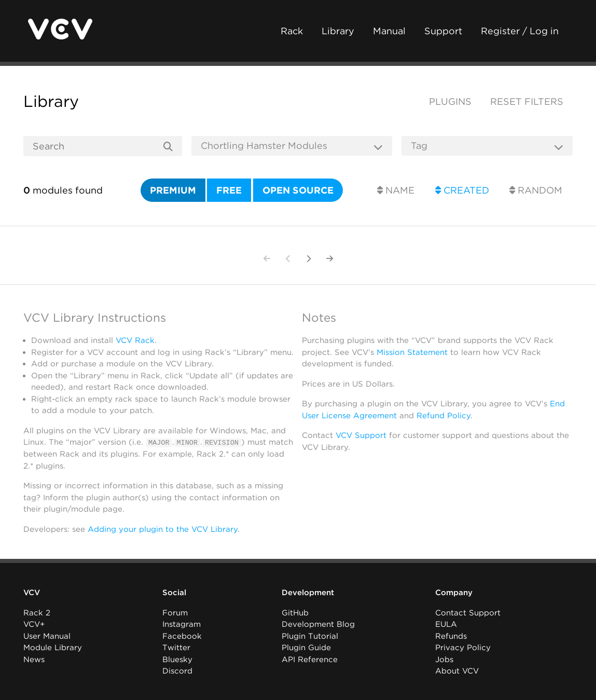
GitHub (295, 612)
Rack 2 (37, 612)
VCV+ (34, 624)
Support (443, 31)
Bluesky (177, 659)
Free (229, 190)
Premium (173, 190)
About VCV (457, 671)
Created (462, 190)
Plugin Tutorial (310, 636)
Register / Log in (520, 31)
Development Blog (318, 624)
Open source (298, 190)
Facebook (182, 636)
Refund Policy (443, 416)
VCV (32, 593)
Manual (389, 31)
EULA (446, 624)
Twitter (176, 648)
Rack (292, 31)
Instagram (182, 624)
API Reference (310, 659)
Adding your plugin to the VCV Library (163, 529)
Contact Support (468, 612)
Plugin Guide (306, 648)
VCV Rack (135, 340)
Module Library (53, 648)
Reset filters (527, 101)
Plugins (450, 101)
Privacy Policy (463, 648)
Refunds (451, 636)
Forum (175, 612)
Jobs (444, 659)
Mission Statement (412, 352)
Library (338, 31)
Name (396, 190)
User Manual (47, 636)
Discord (177, 671)
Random (536, 190)
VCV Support (361, 435)
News (34, 659)
